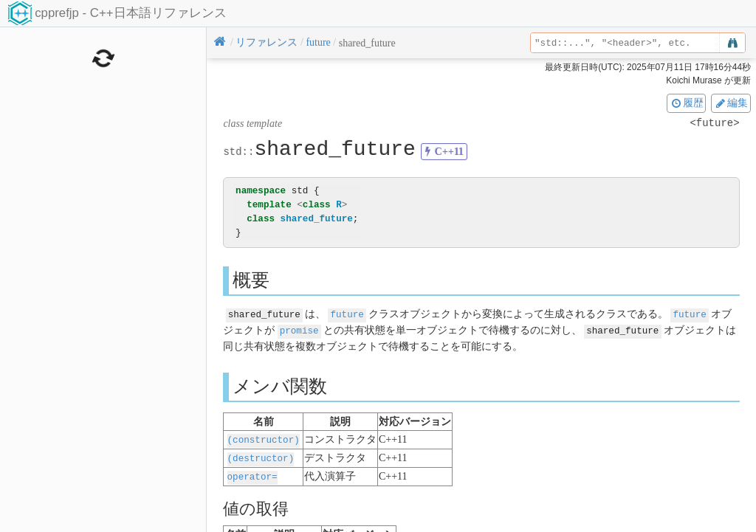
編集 (731, 103)
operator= (252, 473)
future (347, 314)
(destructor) (261, 456)
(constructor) (264, 438)
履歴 (687, 103)
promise (299, 329)
